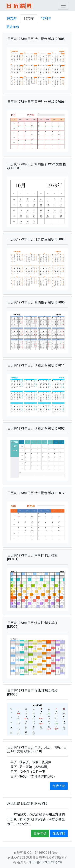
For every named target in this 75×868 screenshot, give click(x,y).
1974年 (46, 19)
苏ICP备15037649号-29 (45, 862)
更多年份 (13, 27)
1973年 (29, 19)
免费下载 (59, 786)
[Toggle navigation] (63, 6)
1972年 (12, 19)
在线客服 (59, 833)
